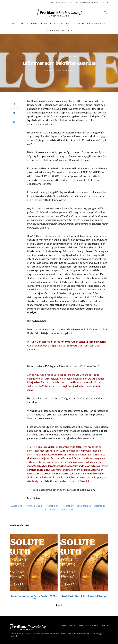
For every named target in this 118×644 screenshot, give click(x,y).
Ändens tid (17, 506)
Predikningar (95, 23)
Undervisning (53, 31)
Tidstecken (100, 506)
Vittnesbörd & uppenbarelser (63, 56)
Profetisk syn (53, 506)
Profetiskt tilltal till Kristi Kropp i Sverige (84, 596)
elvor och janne (34, 506)
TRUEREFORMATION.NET (86, 2)
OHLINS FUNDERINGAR (73, 23)
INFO (69, 31)
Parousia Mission (60, 2)
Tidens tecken (84, 506)
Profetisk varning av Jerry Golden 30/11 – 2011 (33, 597)
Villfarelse (68, 510)
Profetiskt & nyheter (43, 23)
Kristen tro (19, 23)
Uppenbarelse (52, 510)
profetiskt (69, 506)
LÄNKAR (105, 2)
